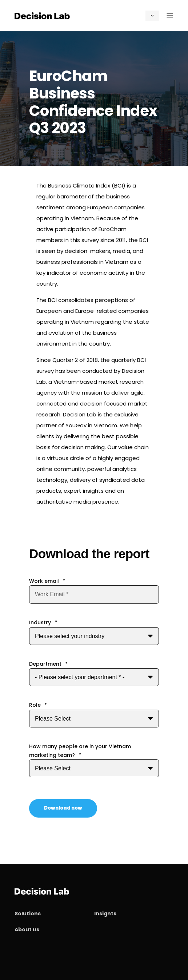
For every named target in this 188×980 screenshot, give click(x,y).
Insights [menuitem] (105, 914)
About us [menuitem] (27, 929)
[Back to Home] (42, 15)
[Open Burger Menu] (170, 16)
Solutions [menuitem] (28, 914)
